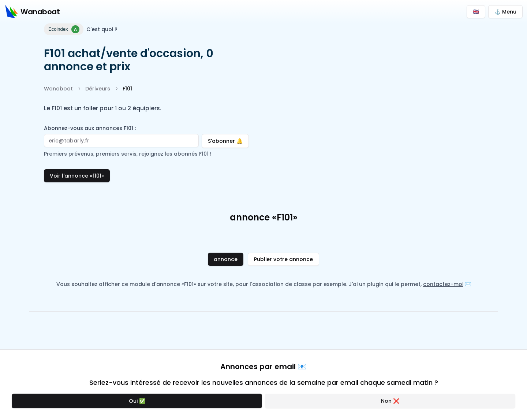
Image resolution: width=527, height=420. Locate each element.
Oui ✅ (137, 401)
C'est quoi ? (102, 29)
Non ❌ (390, 401)
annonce (226, 259)
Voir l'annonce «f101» (77, 176)
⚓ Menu (505, 12)
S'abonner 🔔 (228, 139)
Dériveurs (98, 89)
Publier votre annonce (283, 259)
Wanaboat (58, 89)
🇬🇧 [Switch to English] (476, 12)
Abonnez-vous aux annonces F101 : (90, 128)
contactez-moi (443, 284)
